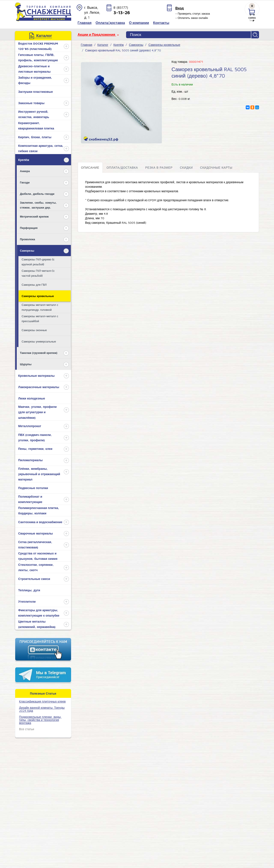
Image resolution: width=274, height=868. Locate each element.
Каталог (103, 44)
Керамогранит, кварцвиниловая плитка (36, 125)
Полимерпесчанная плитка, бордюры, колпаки (39, 510)
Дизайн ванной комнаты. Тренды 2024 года (42, 708)
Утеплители (27, 601)
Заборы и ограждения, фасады (35, 80)
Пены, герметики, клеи (35, 448)
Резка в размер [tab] (159, 167)
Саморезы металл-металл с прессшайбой (40, 318)
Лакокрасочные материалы (39, 386)
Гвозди (25, 182)
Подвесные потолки (33, 487)
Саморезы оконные (34, 329)
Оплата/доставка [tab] (122, 167)
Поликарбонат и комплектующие (30, 499)
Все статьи (27, 728)
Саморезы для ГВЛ (34, 284)
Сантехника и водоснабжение (40, 521)
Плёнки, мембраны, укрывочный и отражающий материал (39, 473)
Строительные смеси (34, 578)
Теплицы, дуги (29, 589)
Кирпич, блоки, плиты (35, 136)
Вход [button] (180, 8)
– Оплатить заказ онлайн (192, 18)
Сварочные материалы (36, 533)
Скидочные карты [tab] (216, 167)
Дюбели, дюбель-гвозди (37, 193)
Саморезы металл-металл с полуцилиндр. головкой (40, 307)
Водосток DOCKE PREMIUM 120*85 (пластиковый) (38, 46)
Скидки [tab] (186, 167)
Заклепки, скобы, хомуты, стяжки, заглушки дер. (38, 204)
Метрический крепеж (34, 216)
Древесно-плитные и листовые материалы (34, 68)
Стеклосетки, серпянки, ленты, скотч (36, 567)
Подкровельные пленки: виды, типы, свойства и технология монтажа (40, 719)
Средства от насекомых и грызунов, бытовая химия (38, 556)
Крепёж (24, 159)
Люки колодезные (32, 398)
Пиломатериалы (30, 460)
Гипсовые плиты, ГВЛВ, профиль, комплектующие (38, 57)
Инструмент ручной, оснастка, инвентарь (34, 114)
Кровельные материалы (36, 375)
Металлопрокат (30, 426)
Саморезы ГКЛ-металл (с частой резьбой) (38, 273)
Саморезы (27, 250)
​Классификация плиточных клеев (42, 701)
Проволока (27, 239)
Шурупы (26, 363)
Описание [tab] (90, 167)
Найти (255, 35)
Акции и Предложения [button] (97, 35)
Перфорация (29, 227)
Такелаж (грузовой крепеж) (39, 352)
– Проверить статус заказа (193, 14)
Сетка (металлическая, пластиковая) (35, 544)
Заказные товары (31, 102)
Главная (87, 44)
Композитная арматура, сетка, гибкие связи (41, 148)
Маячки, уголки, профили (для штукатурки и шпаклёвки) (37, 412)
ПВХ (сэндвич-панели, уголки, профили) (35, 437)
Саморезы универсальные (39, 341)
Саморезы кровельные (38, 295)
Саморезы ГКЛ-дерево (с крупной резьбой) (38, 261)
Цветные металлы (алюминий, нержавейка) (37, 624)
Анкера (25, 170)
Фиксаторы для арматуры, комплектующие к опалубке (39, 612)
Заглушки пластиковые (36, 91)
